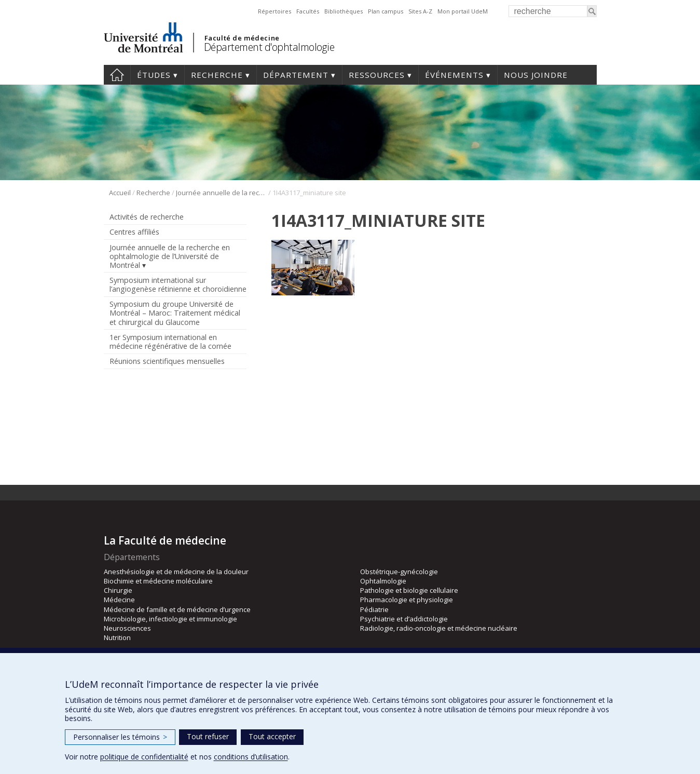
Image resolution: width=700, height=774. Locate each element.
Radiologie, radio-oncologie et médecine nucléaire (439, 628)
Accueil (117, 75)
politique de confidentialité (144, 757)
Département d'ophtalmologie (269, 47)
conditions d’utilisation (251, 757)
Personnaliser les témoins (120, 737)
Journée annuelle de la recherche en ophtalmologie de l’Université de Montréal (221, 193)
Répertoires (274, 11)
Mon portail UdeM (463, 11)
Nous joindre (536, 75)
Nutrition (117, 637)
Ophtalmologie (383, 581)
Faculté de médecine (242, 38)
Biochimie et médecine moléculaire (158, 581)
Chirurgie (118, 590)
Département (296, 75)
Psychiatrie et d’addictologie (404, 619)
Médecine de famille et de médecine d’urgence (177, 609)
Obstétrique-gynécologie (399, 572)
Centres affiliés (134, 232)
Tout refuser (208, 736)
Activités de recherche (147, 217)
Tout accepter (272, 736)
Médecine (119, 600)
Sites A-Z (420, 11)
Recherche (217, 75)
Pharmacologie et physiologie (407, 600)
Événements (454, 75)
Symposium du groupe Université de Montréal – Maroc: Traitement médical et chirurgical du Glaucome (175, 313)
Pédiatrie (374, 609)
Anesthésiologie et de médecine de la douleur (176, 572)
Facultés (308, 11)
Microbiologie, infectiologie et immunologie (170, 619)
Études (154, 75)
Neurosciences (127, 628)
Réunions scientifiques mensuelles (167, 361)
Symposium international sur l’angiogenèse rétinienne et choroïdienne (178, 284)
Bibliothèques (344, 11)
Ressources (377, 75)
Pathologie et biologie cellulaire (409, 590)
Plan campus (386, 11)
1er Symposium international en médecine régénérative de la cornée (170, 342)
